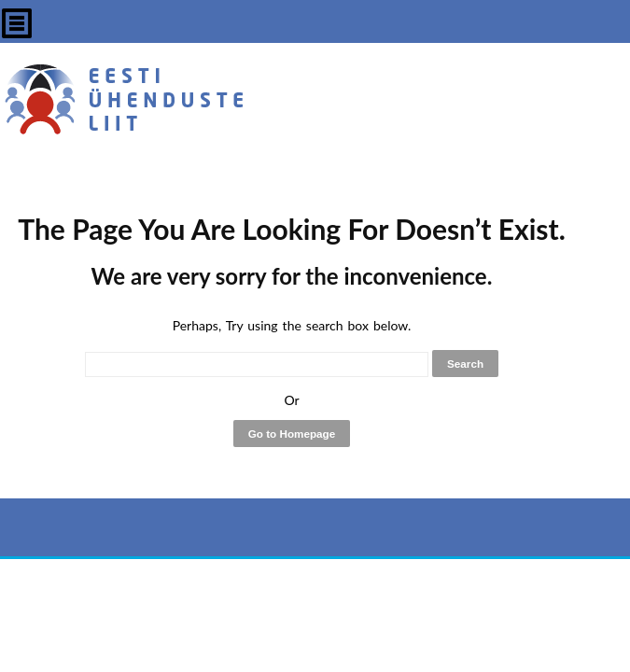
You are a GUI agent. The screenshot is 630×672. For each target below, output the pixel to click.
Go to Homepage (292, 434)
